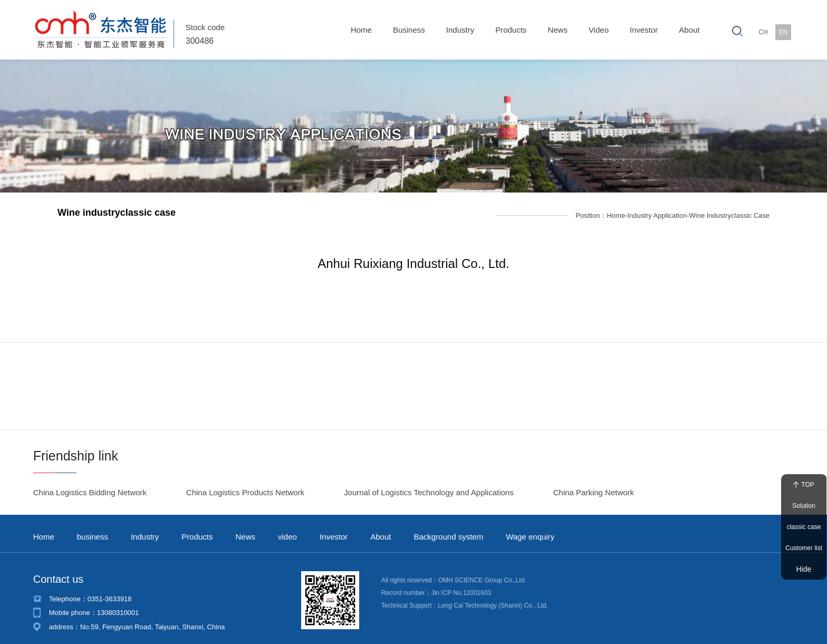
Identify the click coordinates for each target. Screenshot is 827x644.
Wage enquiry (530, 526)
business (409, 30)
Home (361, 30)
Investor (644, 30)
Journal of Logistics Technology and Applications (429, 482)
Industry (460, 30)
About (689, 30)
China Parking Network (594, 482)
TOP (804, 485)
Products (511, 30)
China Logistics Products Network (245, 482)
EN (783, 32)
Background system (448, 526)
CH (763, 32)
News (557, 30)
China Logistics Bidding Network (90, 482)
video (599, 30)
